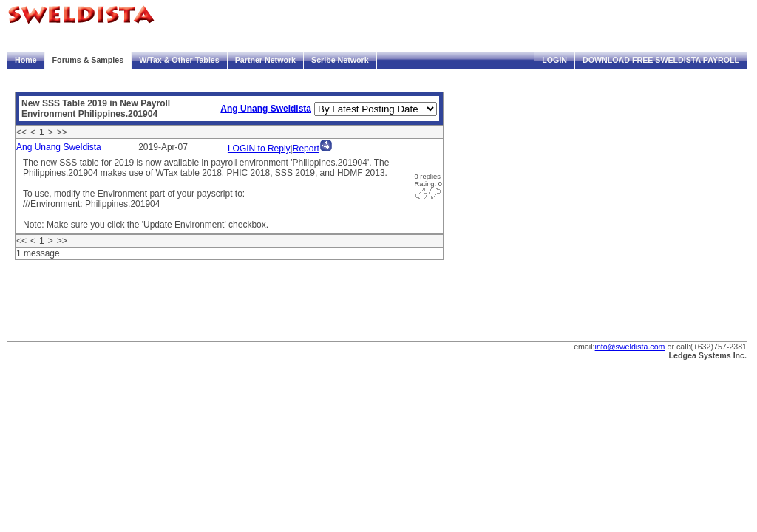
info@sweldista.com (630, 347)
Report (306, 149)
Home (26, 60)
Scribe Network (340, 60)
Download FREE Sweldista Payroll (661, 60)
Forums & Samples (88, 60)
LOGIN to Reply (259, 149)
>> (62, 132)
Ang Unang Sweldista (266, 109)
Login (554, 60)
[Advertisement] (276, 297)
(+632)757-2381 (719, 347)
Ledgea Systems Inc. (708, 355)
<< (21, 132)
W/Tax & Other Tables (179, 60)
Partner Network (265, 60)
